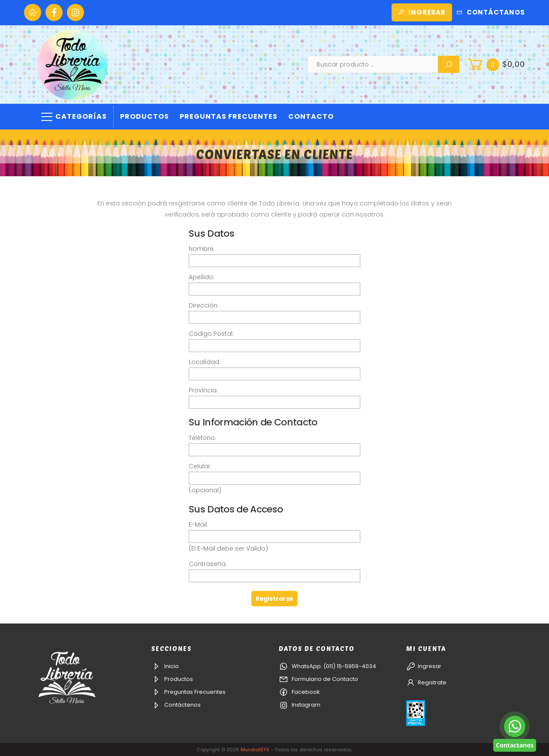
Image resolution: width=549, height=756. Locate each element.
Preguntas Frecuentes (229, 116)
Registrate (426, 682)
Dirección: (204, 305)
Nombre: (202, 249)
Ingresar (422, 12)
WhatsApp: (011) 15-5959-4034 (327, 666)
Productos (145, 116)
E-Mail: (198, 524)
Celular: (200, 466)
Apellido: (202, 277)
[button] (495, 64)
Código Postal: (211, 334)
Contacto (311, 116)
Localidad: (205, 362)
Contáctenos (176, 705)
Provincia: (203, 390)
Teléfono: (202, 438)
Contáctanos (491, 12)
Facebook (299, 692)
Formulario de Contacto (318, 679)
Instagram (300, 705)
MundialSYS (255, 750)
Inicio (165, 666)
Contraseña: (208, 564)
